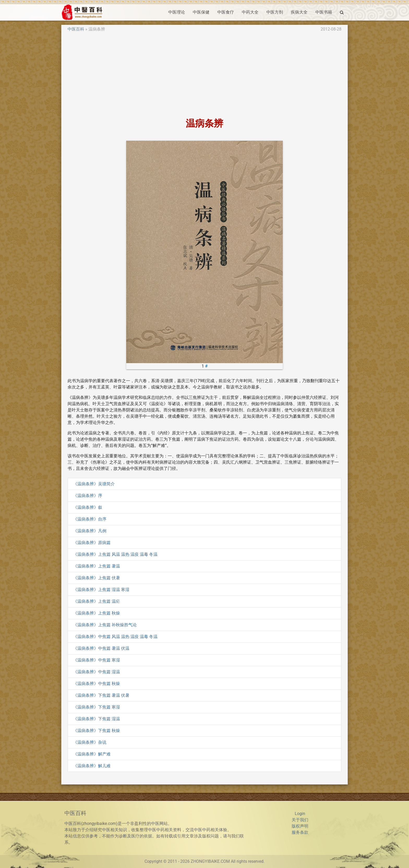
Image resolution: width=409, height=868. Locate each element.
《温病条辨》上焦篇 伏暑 (97, 578)
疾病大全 (299, 12)
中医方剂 (275, 12)
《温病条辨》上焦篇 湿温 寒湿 (101, 590)
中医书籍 (324, 12)
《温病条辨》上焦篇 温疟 (97, 601)
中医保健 (201, 12)
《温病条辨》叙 (88, 507)
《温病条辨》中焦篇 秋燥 (97, 684)
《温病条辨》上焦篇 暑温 (97, 566)
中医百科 (76, 29)
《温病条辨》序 (88, 496)
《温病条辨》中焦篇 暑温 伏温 (101, 648)
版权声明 (300, 826)
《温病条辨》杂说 (90, 742)
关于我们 (300, 820)
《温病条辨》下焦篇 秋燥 (97, 731)
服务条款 (300, 832)
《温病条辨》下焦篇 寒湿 (97, 707)
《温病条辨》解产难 (92, 754)
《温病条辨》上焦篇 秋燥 (97, 613)
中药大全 (250, 12)
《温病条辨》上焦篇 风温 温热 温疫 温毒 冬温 (115, 554)
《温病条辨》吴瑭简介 (94, 484)
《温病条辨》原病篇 (92, 543)
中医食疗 (226, 12)
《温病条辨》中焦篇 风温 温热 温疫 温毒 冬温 (115, 637)
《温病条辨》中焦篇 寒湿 (97, 660)
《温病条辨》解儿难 (92, 766)
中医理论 (177, 12)
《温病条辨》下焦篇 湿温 (97, 719)
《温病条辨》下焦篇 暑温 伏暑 (101, 695)
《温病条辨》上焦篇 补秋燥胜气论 (105, 625)
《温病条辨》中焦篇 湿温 (97, 672)
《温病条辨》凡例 (90, 531)
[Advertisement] (204, 75)
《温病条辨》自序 (90, 519)
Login (300, 814)
